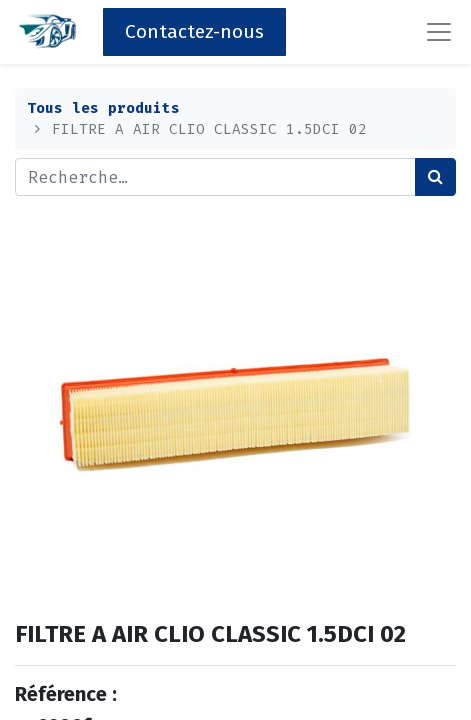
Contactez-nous (194, 31)
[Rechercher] (435, 177)
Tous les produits (103, 108)
